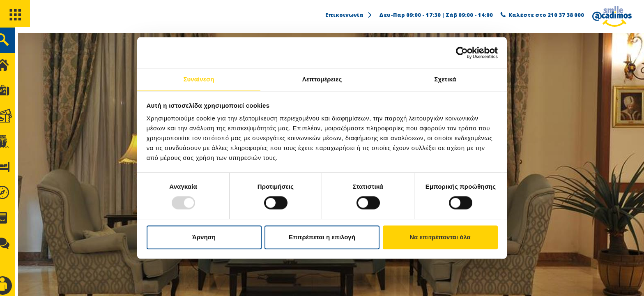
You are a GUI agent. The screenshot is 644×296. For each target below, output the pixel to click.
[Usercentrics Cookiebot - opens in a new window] (462, 52)
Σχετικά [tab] (445, 79)
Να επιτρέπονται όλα (440, 237)
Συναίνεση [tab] (199, 79)
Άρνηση (204, 237)
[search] (15, 45)
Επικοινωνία (349, 15)
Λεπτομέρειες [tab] (322, 79)
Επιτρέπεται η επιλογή (322, 237)
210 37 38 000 (566, 15)
